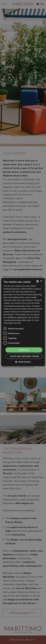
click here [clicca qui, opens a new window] (17, 323)
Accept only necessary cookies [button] (25, 356)
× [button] (41, 281)
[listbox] (38, 281)
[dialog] (23, 322)
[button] (23, 362)
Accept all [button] (24, 350)
